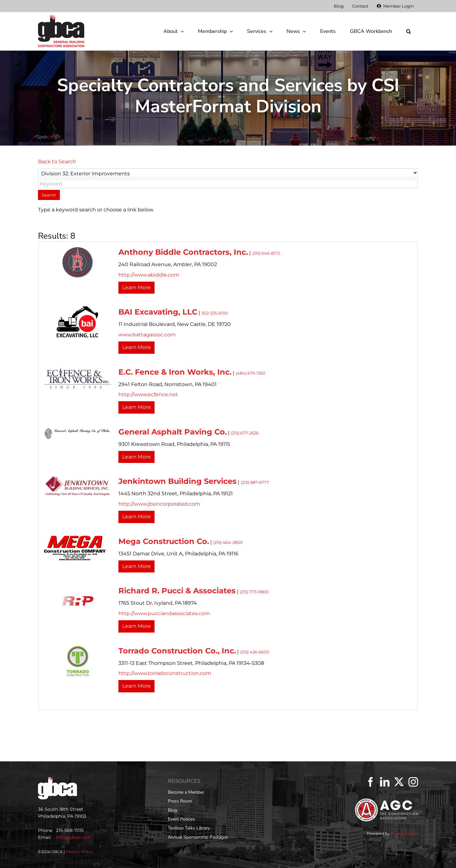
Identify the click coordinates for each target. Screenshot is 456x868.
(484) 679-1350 (250, 373)
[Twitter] (399, 782)
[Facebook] (370, 782)
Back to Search (57, 162)
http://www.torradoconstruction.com (165, 673)
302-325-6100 (215, 313)
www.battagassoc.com (147, 335)
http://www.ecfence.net (148, 394)
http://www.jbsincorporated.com (159, 504)
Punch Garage (404, 833)
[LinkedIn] (385, 782)
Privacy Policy (79, 852)
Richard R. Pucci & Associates (177, 591)
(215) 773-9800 (254, 592)
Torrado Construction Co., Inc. (177, 651)
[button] (408, 31)
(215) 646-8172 (266, 253)
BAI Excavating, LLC (158, 312)
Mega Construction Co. (164, 541)
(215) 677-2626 (245, 433)
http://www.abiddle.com (149, 275)
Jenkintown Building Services (177, 481)
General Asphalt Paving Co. (173, 432)
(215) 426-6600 (255, 652)
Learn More (136, 287)
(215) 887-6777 (255, 482)
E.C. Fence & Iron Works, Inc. (175, 372)
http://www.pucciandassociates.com (164, 613)
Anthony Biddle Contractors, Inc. (183, 252)
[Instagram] (413, 782)
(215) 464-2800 (228, 543)
